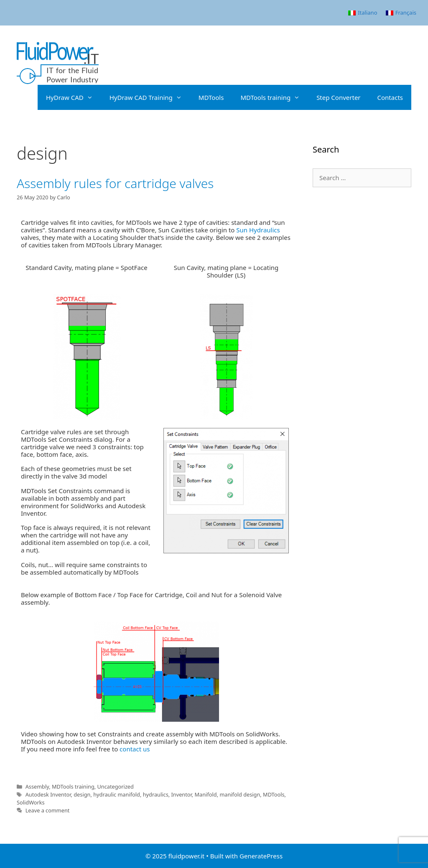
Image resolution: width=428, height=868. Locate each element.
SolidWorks (31, 802)
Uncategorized (116, 787)
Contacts (390, 97)
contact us (135, 749)
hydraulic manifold (117, 794)
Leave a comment (48, 810)
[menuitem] (363, 13)
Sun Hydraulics (258, 230)
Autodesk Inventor (48, 794)
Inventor (181, 794)
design (82, 794)
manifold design (240, 794)
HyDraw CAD (74, 97)
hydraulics (156, 794)
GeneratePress (261, 856)
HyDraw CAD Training (150, 97)
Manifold (206, 794)
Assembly (37, 787)
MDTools (211, 97)
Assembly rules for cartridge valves (115, 183)
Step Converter (338, 97)
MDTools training (274, 97)
